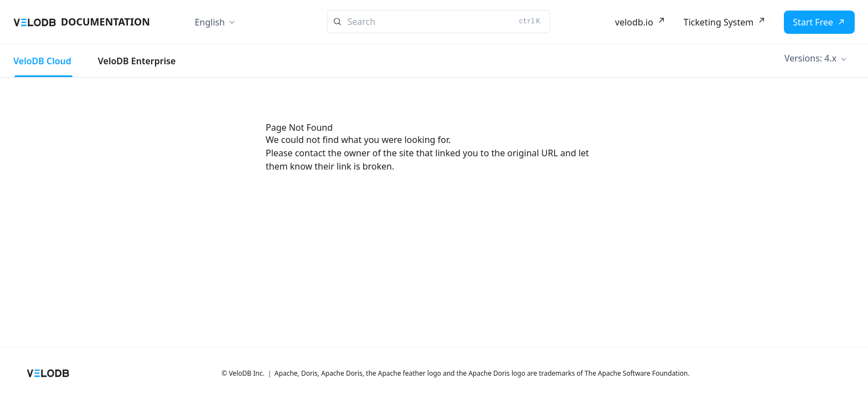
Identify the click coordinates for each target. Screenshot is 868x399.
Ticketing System (719, 22)
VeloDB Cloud (42, 61)
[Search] (439, 22)
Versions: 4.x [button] (810, 58)
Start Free (813, 22)
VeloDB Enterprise (137, 61)
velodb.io (634, 22)
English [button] (210, 22)
